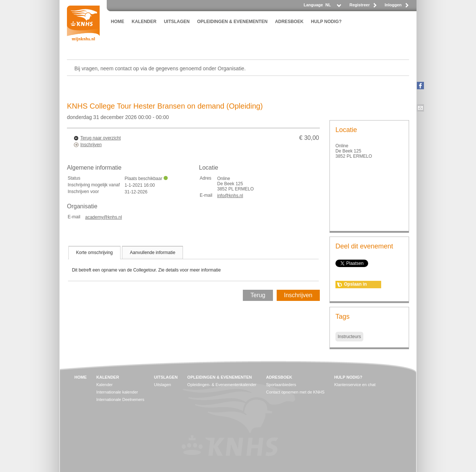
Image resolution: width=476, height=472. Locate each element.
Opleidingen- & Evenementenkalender (222, 385)
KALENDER (144, 22)
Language (313, 5)
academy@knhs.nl (104, 217)
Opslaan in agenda (355, 285)
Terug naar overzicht (101, 138)
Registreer (360, 5)
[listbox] (333, 7)
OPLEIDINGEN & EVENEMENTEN (232, 22)
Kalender (104, 385)
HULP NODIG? (326, 22)
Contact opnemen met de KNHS (295, 392)
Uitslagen (163, 385)
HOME (118, 22)
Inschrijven (91, 145)
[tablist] (193, 263)
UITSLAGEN (177, 22)
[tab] (95, 253)
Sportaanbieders (281, 385)
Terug (258, 295)
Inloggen (393, 5)
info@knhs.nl (230, 196)
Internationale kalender (117, 392)
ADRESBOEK (289, 22)
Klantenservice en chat (355, 385)
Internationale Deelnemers (120, 399)
